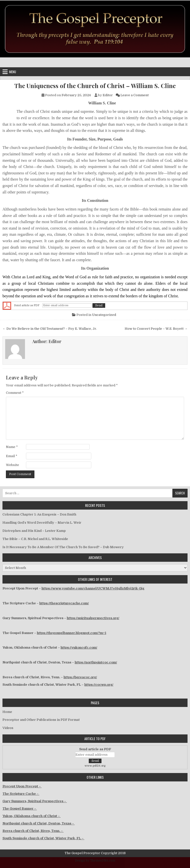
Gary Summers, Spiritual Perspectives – (35, 801)
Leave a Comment (135, 95)
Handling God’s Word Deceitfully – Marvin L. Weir (42, 523)
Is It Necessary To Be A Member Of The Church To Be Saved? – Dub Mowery (63, 547)
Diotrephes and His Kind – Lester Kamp (34, 531)
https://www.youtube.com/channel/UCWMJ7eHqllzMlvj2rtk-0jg (93, 588)
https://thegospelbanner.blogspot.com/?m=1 (71, 633)
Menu (13, 72)
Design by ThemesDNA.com (95, 861)
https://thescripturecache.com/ (64, 603)
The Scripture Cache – (21, 794)
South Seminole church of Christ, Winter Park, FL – (43, 838)
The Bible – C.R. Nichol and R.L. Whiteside (35, 539)
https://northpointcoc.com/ (96, 662)
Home (7, 712)
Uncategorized (104, 315)
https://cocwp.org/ (99, 685)
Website (12, 465)
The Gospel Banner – (20, 809)
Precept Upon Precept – (22, 786)
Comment (15, 393)
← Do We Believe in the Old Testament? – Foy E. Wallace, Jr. (50, 329)
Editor (108, 95)
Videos (8, 728)
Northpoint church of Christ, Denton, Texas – (39, 823)
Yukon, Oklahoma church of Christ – (32, 816)
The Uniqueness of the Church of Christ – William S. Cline (95, 86)
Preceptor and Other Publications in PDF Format (41, 720)
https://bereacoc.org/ (80, 677)
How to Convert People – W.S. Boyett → (156, 329)
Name (12, 447)
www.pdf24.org (95, 766)
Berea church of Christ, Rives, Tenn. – (33, 831)
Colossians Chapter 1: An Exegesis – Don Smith (39, 514)
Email (12, 456)
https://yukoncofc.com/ (79, 647)
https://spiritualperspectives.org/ (93, 618)
